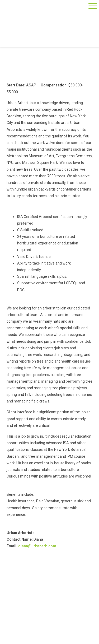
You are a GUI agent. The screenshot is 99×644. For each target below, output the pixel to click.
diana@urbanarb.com (37, 546)
